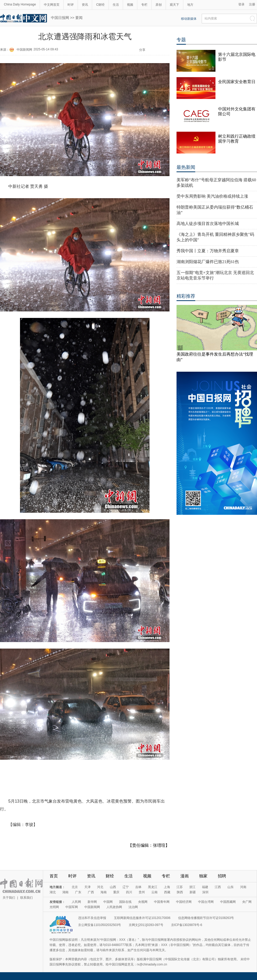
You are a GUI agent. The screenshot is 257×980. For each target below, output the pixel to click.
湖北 (53, 892)
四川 (129, 892)
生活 (116, 5)
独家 (203, 876)
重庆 (116, 892)
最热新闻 (186, 167)
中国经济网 (184, 902)
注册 (252, 4)
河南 (243, 887)
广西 (91, 892)
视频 (130, 5)
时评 (71, 5)
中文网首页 (52, 5)
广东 (78, 892)
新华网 (92, 902)
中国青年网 (162, 902)
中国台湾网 (206, 902)
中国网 (108, 902)
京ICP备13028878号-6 (187, 925)
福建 (205, 887)
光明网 (54, 907)
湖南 (65, 892)
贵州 (142, 892)
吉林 (138, 887)
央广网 (247, 902)
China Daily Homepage (20, 4)
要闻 (79, 18)
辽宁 (126, 887)
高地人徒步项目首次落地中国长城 (208, 224)
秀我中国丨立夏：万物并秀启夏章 (208, 251)
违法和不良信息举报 (92, 918)
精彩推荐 (186, 296)
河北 (100, 887)
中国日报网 (60, 18)
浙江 (192, 887)
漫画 (185, 876)
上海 (167, 887)
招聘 (222, 876)
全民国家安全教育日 (237, 82)
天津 (87, 887)
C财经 (100, 5)
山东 (231, 887)
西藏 (167, 892)
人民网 (76, 902)
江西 (218, 887)
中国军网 (72, 907)
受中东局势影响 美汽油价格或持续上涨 (212, 196)
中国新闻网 (24, 50)
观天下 (174, 5)
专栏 (144, 5)
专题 (181, 40)
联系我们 (26, 898)
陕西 (180, 892)
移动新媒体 (189, 19)
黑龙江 (153, 887)
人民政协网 (114, 907)
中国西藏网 (228, 902)
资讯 (85, 5)
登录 (241, 4)
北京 (75, 887)
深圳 (205, 892)
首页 (54, 876)
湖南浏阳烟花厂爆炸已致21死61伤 (208, 262)
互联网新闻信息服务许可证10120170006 (142, 918)
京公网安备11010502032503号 (100, 925)
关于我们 (9, 898)
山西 (113, 887)
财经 (110, 876)
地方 (190, 5)
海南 (104, 892)
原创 (159, 5)
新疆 (193, 892)
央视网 (143, 902)
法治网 (133, 907)
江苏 (180, 887)
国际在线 (125, 902)
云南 (154, 892)
